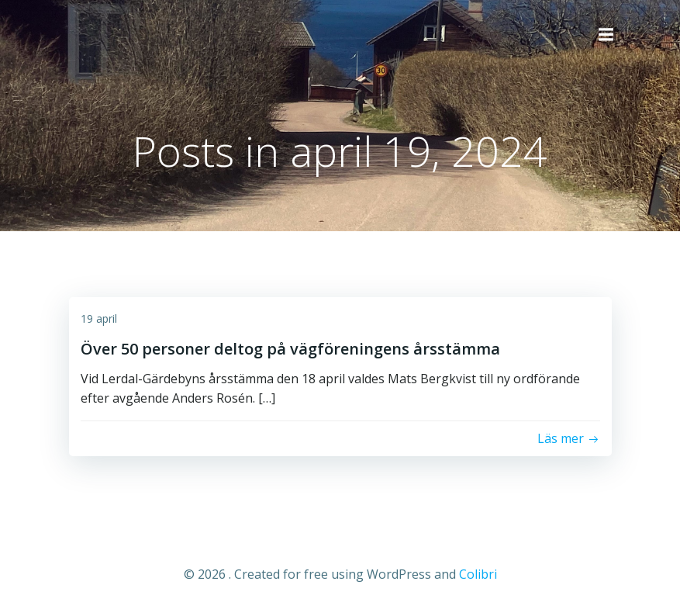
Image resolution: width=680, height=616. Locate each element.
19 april (99, 318)
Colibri (478, 574)
